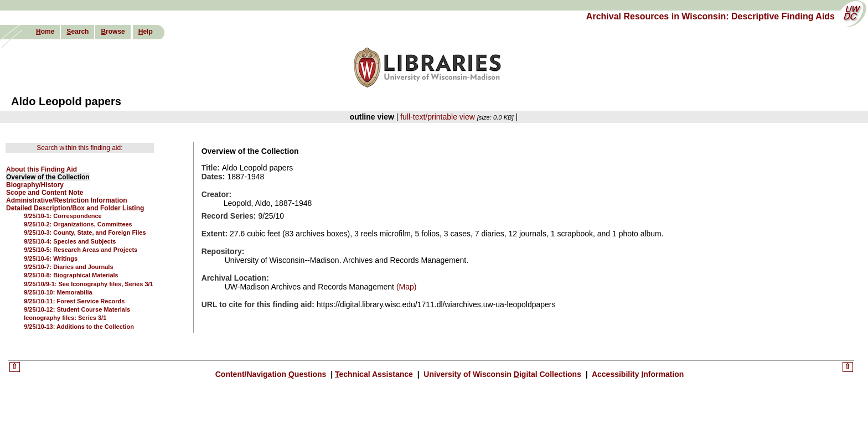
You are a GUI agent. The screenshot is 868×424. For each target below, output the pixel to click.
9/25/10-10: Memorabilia (58, 292)
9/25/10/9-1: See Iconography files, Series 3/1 (89, 284)
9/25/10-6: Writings (51, 258)
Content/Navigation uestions (272, 374)
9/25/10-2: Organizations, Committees (78, 224)
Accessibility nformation (637, 374)
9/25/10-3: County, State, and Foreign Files (85, 232)
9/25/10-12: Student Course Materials (77, 309)
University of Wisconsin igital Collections (502, 374)
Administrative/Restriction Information (67, 200)
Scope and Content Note (45, 193)
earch (77, 32)
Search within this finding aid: (79, 148)
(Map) (405, 287)
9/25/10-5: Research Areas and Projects (81, 250)
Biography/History (35, 185)
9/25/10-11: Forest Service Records (74, 301)
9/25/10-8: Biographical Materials (71, 275)
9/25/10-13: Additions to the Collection (79, 327)
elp (146, 32)
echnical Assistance (375, 374)
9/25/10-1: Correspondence (63, 216)
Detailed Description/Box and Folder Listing (75, 208)
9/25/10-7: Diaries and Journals (68, 267)
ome (45, 32)
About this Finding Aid (42, 169)
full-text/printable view (438, 117)
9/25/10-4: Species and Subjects (70, 241)
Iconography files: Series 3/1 (65, 318)
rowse (113, 32)
